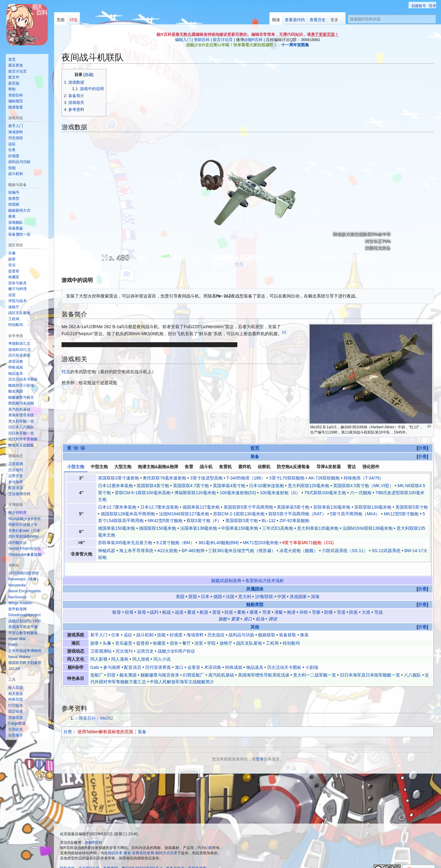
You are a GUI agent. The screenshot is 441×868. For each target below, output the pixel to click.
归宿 (111, 662)
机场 (260, 606)
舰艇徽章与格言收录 (160, 662)
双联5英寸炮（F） (204, 521)
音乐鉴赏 (124, 630)
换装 (304, 622)
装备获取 (288, 622)
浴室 (199, 630)
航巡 (204, 599)
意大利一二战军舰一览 (315, 662)
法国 (230, 583)
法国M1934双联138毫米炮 (367, 528)
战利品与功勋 (241, 622)
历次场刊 (124, 638)
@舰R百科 (253, 40)
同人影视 (99, 646)
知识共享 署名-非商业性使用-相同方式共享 (143, 840)
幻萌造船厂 (194, 662)
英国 (193, 583)
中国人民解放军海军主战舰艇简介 (182, 669)
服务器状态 (175, 855)
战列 (154, 599)
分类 (68, 718)
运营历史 (145, 638)
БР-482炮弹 (193, 551)
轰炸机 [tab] (245, 467)
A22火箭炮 (167, 551)
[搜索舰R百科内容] (392, 19)
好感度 (176, 622)
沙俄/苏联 (264, 583)
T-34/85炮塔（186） (246, 478)
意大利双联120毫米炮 (309, 486)
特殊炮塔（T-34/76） (364, 478)
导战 (379, 599)
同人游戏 (141, 646)
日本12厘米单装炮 (115, 486)
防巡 (353, 599)
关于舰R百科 (89, 855)
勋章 (95, 630)
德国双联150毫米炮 (158, 528)
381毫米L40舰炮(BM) (219, 543)
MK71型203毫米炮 (261, 543)
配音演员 (133, 654)
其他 (255, 614)
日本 (205, 583)
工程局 (272, 630)
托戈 (239, 264)
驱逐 (254, 599)
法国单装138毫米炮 (199, 528)
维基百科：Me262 (96, 705)
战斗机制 (145, 622)
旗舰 (223, 606)
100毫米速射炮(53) (238, 493)
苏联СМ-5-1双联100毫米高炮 (143, 493)
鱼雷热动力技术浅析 (265, 568)
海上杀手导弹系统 (136, 551)
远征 (128, 622)
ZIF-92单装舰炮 (294, 521)
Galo (95, 654)
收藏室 (159, 630)
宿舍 (174, 630)
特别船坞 (291, 630)
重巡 (191, 599)
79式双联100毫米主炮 (325, 493)
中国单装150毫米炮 (240, 528)
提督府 (143, 630)
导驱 (316, 599)
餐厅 (187, 630)
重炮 (241, 599)
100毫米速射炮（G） (280, 493)
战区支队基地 (249, 630)
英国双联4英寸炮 (153, 486)
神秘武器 (107, 551)
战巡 (179, 599)
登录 (260, 746)
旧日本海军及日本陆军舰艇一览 (370, 662)
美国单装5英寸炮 (293, 507)
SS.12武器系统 (386, 551)
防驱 (329, 599)
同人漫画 (120, 646)
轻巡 (229, 599)
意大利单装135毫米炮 (318, 528)
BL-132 (269, 521)
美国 (180, 583)
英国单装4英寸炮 (229, 486)
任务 (115, 622)
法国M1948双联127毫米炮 (184, 514)
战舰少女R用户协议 (176, 638)
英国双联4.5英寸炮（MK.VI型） (364, 486)
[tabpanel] (248, 518)
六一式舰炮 (361, 493)
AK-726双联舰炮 (324, 478)
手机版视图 (197, 855)
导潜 (266, 599)
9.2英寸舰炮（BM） (175, 543)
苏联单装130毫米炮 (332, 507)
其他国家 (298, 583)
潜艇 (279, 599)
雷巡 (217, 599)
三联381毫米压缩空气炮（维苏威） (242, 551)
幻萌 (209, 835)
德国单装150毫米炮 (117, 528)
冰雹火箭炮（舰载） (299, 551)
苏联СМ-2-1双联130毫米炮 (239, 514)
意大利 (245, 583)
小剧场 (312, 654)
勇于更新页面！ (325, 34)
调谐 (273, 606)
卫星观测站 (101, 638)
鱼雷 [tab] (189, 467)
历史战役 (216, 622)
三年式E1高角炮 (278, 528)
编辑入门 (183, 40)
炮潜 (291, 599)
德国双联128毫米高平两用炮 (128, 514)
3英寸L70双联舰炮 (287, 478)
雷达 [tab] (352, 467)
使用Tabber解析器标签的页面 (106, 718)
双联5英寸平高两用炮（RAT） (297, 514)
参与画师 (112, 654)
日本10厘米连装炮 (266, 486)
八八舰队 (413, 662)
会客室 (194, 654)
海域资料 (195, 622)
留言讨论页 (223, 40)
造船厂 (97, 662)
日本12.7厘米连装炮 (159, 507)
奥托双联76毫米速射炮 (164, 478)
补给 (304, 599)
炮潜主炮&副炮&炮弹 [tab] (158, 467)
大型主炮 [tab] (123, 467)
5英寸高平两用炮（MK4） (355, 514)
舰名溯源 (128, 662)
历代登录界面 (158, 654)
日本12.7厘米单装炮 (117, 507)
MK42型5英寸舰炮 (165, 521)
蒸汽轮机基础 (221, 662)
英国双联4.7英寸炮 (191, 486)
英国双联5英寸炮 (242, 521)
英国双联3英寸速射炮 (119, 478)
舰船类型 (255, 591)
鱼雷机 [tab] (225, 467)
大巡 (366, 599)
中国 (281, 583)
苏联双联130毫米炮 (373, 507)
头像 (107, 630)
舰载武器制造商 (226, 568)
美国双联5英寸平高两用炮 (248, 507)
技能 (161, 622)
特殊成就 (234, 654)
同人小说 (162, 646)
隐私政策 (67, 855)
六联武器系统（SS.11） (345, 551)
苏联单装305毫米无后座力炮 (125, 543)
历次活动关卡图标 (284, 654)
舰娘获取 (267, 622)
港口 (248, 606)
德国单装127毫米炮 (201, 507)
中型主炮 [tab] (99, 467)
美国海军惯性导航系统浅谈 (264, 662)
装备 (255, 457)
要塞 (235, 606)
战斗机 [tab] (206, 467)
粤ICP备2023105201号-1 (142, 855)
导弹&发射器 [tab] (329, 467)
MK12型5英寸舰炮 (401, 514)
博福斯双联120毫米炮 (195, 493)
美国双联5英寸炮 (412, 507)
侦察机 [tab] (264, 467)
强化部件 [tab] (371, 467)
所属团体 (255, 576)
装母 (142, 599)
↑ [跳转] (76, 705)
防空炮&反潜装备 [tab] (293, 467)
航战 (167, 599)
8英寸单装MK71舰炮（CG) (308, 543)
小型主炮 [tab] (76, 467)
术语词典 (213, 654)
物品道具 (255, 654)
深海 (315, 583)
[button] (16, 735)
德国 (218, 583)
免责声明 (111, 855)
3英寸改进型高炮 (206, 478)
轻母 (129, 599)
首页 (255, 448)
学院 (211, 630)
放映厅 (226, 630)
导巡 (341, 599)
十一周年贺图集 (295, 45)
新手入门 (99, 622)
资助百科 (202, 40)
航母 (117, 599)
